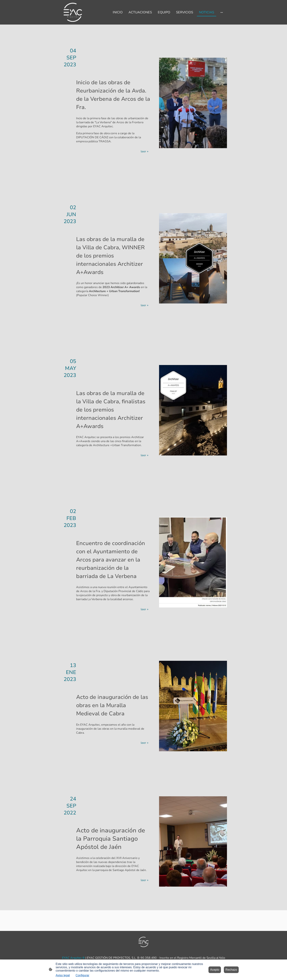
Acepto (215, 970)
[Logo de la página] (73, 12)
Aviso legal (63, 975)
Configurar (82, 975)
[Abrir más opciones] (222, 12)
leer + (145, 151)
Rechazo (231, 970)
